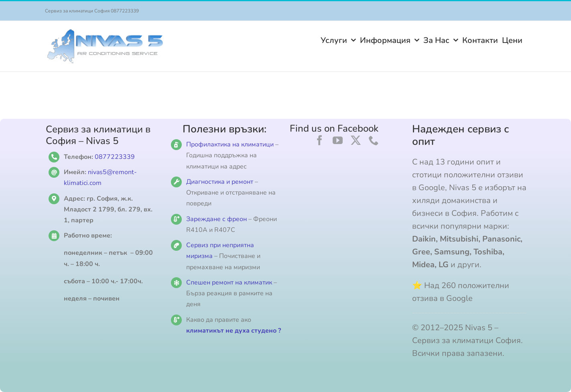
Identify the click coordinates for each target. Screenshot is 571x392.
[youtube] (338, 140)
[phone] (374, 140)
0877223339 (115, 157)
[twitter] (356, 140)
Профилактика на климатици (230, 144)
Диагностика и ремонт (220, 182)
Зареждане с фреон (216, 219)
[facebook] (320, 140)
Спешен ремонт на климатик (229, 282)
